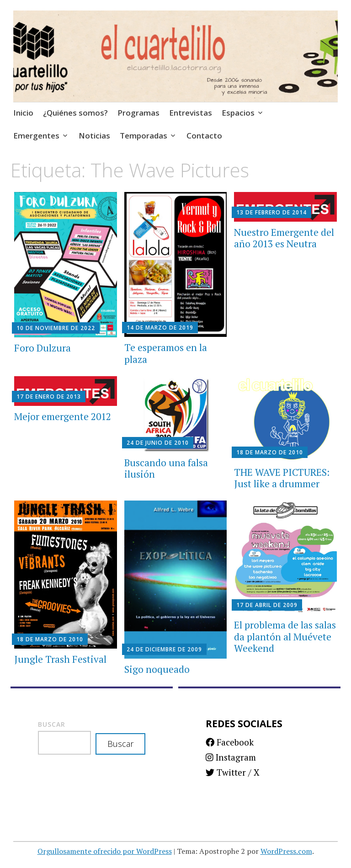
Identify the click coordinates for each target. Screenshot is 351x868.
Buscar (52, 724)
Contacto (204, 136)
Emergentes (36, 136)
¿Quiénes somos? (75, 113)
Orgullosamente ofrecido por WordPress (105, 851)
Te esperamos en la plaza (166, 353)
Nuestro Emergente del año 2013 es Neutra (284, 238)
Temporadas (144, 136)
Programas (138, 113)
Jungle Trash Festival (60, 659)
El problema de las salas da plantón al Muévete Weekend (285, 636)
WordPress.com (286, 851)
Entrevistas (191, 113)
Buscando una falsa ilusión (166, 468)
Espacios (238, 113)
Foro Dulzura (43, 348)
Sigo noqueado (157, 669)
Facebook (230, 742)
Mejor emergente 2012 (63, 416)
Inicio (23, 113)
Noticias (94, 136)
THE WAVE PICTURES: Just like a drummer (282, 478)
